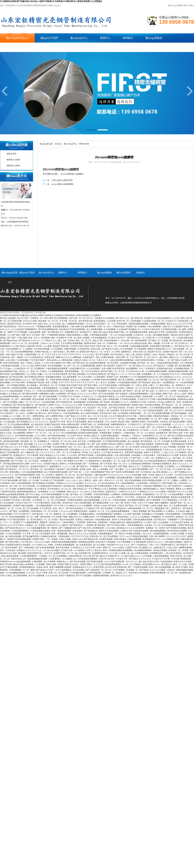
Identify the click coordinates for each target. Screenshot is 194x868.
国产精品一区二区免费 (158, 341)
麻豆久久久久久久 (181, 464)
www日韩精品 (168, 539)
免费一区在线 (149, 475)
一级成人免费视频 (139, 511)
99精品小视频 (157, 506)
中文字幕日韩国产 (38, 360)
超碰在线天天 (160, 548)
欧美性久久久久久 (155, 542)
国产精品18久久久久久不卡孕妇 (15, 447)
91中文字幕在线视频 (108, 385)
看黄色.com (181, 489)
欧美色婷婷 (78, 531)
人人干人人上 (178, 424)
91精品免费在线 (75, 556)
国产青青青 (105, 402)
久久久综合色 (52, 576)
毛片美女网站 (113, 363)
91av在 (125, 564)
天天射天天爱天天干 (24, 503)
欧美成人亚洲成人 (144, 355)
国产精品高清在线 (8, 327)
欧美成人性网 (186, 455)
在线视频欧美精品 (182, 368)
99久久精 (87, 556)
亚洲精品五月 (19, 455)
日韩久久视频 (65, 539)
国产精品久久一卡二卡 (117, 374)
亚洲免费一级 (183, 447)
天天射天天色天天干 (117, 338)
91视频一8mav (22, 478)
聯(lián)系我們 (123, 273)
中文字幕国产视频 (60, 517)
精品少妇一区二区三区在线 (110, 430)
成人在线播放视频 (95, 329)
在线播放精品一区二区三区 (155, 494)
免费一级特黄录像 (42, 517)
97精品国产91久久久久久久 (118, 545)
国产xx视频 (164, 419)
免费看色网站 (39, 416)
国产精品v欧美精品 (75, 508)
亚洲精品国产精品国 (35, 382)
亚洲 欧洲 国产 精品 (108, 413)
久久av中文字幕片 (134, 486)
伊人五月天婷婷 (85, 377)
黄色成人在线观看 (8, 318)
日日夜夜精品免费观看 (88, 559)
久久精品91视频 (183, 511)
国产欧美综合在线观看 (177, 531)
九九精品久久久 (82, 438)
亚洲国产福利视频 (58, 410)
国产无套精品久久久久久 (170, 377)
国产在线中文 (97, 427)
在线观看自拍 (185, 573)
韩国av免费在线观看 (70, 424)
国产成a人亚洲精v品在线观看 (180, 436)
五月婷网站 (170, 466)
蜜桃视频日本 (56, 466)
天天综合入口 (87, 396)
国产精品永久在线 (110, 349)
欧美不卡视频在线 (67, 576)
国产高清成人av (55, 413)
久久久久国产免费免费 (114, 562)
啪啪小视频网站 (162, 503)
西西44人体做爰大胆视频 (130, 534)
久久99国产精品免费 (132, 514)
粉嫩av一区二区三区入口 (30, 402)
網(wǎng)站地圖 (175, 5)
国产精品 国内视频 (77, 374)
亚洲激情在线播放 (25, 489)
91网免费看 (37, 562)
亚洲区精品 (51, 458)
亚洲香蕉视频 (128, 472)
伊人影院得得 (168, 517)
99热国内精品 (123, 517)
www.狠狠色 (79, 550)
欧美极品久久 (90, 410)
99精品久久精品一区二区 (85, 360)
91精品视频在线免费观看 (57, 368)
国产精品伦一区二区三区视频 (53, 385)
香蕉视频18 (124, 377)
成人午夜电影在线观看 (153, 410)
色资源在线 (141, 497)
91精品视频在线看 (103, 520)
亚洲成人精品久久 (92, 436)
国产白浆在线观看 (107, 394)
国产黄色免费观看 (101, 450)
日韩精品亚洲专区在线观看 (130, 489)
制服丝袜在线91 (68, 478)
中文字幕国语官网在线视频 (114, 441)
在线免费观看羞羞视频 (166, 399)
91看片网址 (26, 500)
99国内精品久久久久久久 (80, 450)
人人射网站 (28, 349)
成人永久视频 (99, 545)
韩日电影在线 (69, 486)
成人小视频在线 (28, 452)
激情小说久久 (73, 492)
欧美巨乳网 (99, 567)
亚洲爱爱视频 (106, 433)
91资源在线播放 (119, 500)
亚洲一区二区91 (105, 327)
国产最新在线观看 (30, 394)
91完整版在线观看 (158, 324)
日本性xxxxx (168, 450)
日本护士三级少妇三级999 (97, 550)
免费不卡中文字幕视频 (17, 332)
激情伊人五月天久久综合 (88, 478)
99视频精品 (156, 517)
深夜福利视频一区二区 (147, 419)
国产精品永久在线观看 (76, 444)
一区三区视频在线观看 (15, 385)
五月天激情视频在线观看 (160, 408)
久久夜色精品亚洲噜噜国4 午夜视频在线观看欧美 (150, 464)
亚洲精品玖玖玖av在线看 (153, 466)
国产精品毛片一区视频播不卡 (90, 466)
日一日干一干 (6, 522)
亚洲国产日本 (113, 377)
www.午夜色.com (39, 545)
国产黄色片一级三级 (132, 391)
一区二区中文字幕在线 (90, 371)
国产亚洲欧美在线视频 (177, 528)
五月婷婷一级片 (39, 335)
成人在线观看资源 (84, 545)
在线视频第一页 (149, 374)
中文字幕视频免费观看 (106, 517)
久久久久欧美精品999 (34, 357)
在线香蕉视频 (93, 402)
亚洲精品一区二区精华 (156, 528)
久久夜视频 (40, 564)
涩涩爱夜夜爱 (98, 528)
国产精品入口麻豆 (170, 564)
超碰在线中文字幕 (157, 332)
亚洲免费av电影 (48, 338)
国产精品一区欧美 (116, 506)
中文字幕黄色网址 (19, 430)
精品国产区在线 (14, 324)
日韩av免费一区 (122, 357)
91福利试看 (93, 419)
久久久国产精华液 (75, 436)
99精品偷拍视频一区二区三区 (140, 508)
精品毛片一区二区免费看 (38, 410)
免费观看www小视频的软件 (172, 438)
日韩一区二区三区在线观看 (179, 388)
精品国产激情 (124, 422)
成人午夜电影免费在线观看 (56, 472)
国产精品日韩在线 (117, 408)
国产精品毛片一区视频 (164, 366)
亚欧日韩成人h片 (80, 489)
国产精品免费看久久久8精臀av (161, 511)
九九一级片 (115, 503)
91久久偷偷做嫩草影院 (37, 528)
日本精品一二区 (163, 360)
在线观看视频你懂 (154, 450)
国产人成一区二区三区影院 (128, 447)
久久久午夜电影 (55, 427)
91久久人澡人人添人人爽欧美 (78, 480)
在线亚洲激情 (167, 562)
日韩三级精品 (156, 394)
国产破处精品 (100, 525)
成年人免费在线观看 (105, 357)
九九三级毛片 (95, 452)
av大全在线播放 (93, 368)
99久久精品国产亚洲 (14, 444)
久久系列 (148, 522)
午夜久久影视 (141, 385)
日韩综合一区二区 (178, 416)
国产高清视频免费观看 (25, 475)
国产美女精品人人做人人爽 (123, 355)
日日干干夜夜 (42, 573)
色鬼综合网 (50, 357)
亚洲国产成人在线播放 (136, 327)
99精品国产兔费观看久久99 (155, 486)
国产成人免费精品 (126, 380)
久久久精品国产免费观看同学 (24, 329)
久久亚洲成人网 (14, 394)
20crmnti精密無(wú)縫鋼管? (72, 174)
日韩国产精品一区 (89, 424)
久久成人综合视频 (51, 550)
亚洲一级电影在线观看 (62, 531)
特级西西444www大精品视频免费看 (16, 562)
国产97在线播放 (7, 458)
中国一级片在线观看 (104, 508)
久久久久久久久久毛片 (176, 536)
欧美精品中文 (86, 332)
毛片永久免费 (135, 374)
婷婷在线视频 (35, 388)
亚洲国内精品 (172, 332)
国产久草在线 (106, 464)
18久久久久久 (131, 562)
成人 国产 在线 (94, 444)
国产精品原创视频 (177, 422)
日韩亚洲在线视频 (101, 494)
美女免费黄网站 (61, 318)
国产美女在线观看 (78, 562)
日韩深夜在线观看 (19, 388)
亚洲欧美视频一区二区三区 (148, 380)
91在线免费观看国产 (29, 556)
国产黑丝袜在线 (86, 321)
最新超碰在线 (19, 427)
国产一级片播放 (117, 469)
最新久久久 (174, 357)
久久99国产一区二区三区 (165, 396)
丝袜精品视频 (135, 413)
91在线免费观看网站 (20, 531)
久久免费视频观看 (56, 371)
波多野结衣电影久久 (40, 466)
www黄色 (116, 352)
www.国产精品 (14, 335)
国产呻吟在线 (79, 363)
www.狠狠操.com (69, 559)
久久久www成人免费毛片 (113, 497)
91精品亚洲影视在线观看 (167, 363)
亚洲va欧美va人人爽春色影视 (60, 360)
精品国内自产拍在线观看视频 (72, 329)
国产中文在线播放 (84, 576)
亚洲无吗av (188, 405)
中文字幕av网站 (18, 382)
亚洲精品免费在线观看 (132, 494)
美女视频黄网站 (18, 374)
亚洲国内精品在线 (165, 368)
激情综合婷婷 (90, 343)
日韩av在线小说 (140, 352)
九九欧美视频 (23, 360)
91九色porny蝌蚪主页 (166, 402)
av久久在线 (110, 528)
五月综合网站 (79, 570)
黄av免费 (70, 352)
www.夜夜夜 (81, 352)
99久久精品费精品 (64, 570)
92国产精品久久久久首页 (76, 416)
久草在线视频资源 (50, 388)
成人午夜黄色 (41, 489)
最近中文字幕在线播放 (77, 422)
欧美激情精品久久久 (152, 539)
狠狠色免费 (148, 396)
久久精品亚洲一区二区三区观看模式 (29, 368)
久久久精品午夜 (179, 469)
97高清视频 (159, 514)
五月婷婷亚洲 (83, 349)
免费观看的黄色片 (119, 424)
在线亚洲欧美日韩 (77, 368)
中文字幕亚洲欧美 (42, 503)
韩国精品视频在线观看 (178, 371)
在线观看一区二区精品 (42, 419)
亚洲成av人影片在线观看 (108, 410)
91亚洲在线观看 (75, 464)
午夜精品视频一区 (126, 385)
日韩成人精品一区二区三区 (80, 341)
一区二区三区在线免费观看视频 (19, 352)
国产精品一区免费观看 (19, 511)
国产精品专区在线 (135, 461)
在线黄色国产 (89, 357)
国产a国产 (12, 338)
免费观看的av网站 (47, 394)
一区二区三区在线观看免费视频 (156, 413)
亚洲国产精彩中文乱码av (68, 564)
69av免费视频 (19, 433)
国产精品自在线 (10, 341)
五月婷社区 (139, 335)
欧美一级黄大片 (104, 548)
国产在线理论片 (175, 486)
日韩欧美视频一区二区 (34, 355)
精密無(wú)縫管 (13, 160)
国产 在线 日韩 (85, 528)
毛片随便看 (123, 413)
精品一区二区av (75, 447)
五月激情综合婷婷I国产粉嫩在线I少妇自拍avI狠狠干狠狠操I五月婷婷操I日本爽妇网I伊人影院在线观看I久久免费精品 (51, 1)
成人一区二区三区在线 (98, 416)
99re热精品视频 (48, 402)
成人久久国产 (23, 318)
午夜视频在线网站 (87, 514)
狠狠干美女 (168, 394)
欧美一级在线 (159, 355)
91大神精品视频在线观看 (156, 371)
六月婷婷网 (80, 522)
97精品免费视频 (135, 539)
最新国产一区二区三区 (37, 427)
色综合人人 (24, 371)
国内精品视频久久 (151, 489)
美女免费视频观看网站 (21, 419)
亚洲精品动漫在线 (49, 536)
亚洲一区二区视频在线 (107, 343)
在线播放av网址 (95, 399)
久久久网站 (32, 374)
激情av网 (97, 332)
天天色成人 (145, 430)
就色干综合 (43, 324)
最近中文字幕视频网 (98, 391)
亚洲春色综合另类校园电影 (95, 405)
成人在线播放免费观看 (96, 363)
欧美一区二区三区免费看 (127, 438)
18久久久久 (147, 534)
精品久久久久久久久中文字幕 (180, 324)
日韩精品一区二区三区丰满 (138, 388)
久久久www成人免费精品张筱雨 (74, 511)
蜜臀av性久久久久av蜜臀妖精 (69, 357)
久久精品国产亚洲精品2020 (129, 329)
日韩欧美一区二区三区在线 (178, 355)
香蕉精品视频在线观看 (29, 497)
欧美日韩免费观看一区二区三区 (164, 573)
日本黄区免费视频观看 (65, 545)
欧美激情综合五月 (9, 438)
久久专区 (120, 480)
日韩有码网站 (68, 522)
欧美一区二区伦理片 (45, 475)
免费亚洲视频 (70, 349)
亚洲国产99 (18, 522)
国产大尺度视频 (10, 402)
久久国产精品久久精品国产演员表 (27, 346)
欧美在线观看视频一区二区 (21, 517)
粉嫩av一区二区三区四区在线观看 (53, 374)
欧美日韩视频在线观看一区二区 (156, 480)
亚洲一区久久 (34, 338)
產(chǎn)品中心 (79, 38)
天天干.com (140, 450)
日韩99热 (152, 402)
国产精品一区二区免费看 (81, 494)
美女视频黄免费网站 (137, 500)
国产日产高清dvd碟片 (117, 525)
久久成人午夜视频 (168, 447)
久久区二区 (106, 500)
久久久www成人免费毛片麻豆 (34, 366)
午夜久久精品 (119, 486)
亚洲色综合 (68, 503)
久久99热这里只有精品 (180, 522)
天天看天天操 (67, 550)
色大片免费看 (50, 562)
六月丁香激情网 (186, 363)
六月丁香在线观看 (119, 324)
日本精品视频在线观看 (127, 382)
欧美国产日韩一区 (75, 410)
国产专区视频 (76, 388)
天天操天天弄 (122, 559)
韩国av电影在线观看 (145, 444)
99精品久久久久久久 (128, 492)
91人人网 (183, 564)
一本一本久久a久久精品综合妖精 (133, 343)
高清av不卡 (109, 480)
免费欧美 (44, 522)
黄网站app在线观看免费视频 (12, 494)
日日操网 (166, 441)
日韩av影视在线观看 (10, 556)
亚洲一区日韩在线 (143, 472)
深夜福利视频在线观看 (139, 324)
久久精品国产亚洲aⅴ (181, 327)
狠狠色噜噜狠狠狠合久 (27, 492)
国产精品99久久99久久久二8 (31, 341)
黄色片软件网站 (63, 548)
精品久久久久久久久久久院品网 (83, 534)
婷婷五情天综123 (158, 388)
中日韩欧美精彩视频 (51, 478)
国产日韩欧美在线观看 (139, 531)
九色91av (44, 343)
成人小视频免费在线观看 (73, 324)
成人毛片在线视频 (31, 508)
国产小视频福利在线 (68, 528)
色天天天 (49, 553)
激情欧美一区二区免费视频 (66, 514)
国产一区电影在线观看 (138, 567)
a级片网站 (164, 357)
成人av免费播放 (57, 408)
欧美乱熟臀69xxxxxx (152, 564)
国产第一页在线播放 (127, 419)
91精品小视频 (184, 478)
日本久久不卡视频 (146, 503)
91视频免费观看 (32, 522)
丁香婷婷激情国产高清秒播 (182, 444)
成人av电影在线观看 (89, 413)
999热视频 (136, 455)
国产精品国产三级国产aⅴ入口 (48, 405)
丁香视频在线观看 (44, 327)
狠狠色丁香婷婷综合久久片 (159, 349)
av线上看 (169, 553)
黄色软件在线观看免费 (181, 497)
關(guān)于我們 (49, 38)
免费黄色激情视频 (101, 576)
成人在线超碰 (134, 441)
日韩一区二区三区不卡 (174, 410)
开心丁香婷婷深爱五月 (166, 545)
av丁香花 (160, 385)
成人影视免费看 (20, 576)
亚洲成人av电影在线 (85, 520)
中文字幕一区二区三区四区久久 (176, 343)
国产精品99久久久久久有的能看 (157, 424)
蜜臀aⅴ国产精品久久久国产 (42, 570)
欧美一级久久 (59, 508)
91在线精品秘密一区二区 (153, 321)
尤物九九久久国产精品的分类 (85, 539)
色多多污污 (24, 466)
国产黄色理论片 (77, 525)
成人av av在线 (181, 394)
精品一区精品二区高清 (31, 363)
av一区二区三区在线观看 (55, 500)
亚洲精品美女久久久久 (83, 567)
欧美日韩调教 (11, 548)
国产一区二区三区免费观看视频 (81, 366)
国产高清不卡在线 (129, 503)
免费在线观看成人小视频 (77, 335)
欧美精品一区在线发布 (183, 553)
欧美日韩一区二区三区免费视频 (104, 536)
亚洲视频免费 (13, 452)
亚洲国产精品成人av (43, 352)
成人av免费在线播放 (140, 553)
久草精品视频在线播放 (41, 531)
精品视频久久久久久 (120, 402)
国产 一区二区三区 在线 (161, 469)
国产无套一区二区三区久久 (81, 318)
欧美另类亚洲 (119, 368)
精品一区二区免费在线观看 (176, 506)
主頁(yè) (58, 144)
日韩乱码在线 (119, 327)
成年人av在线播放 (101, 469)
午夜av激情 (22, 338)
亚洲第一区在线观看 (179, 391)
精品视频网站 (132, 368)
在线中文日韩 (153, 562)
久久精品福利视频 (15, 391)
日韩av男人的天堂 (107, 559)
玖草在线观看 (153, 422)
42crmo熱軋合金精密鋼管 (62, 184)
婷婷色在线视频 (160, 550)
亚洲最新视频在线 (27, 567)
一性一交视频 (52, 539)
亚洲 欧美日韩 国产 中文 (131, 410)
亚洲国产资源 (138, 405)
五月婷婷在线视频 (128, 399)
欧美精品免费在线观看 (88, 433)
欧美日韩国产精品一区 (119, 332)
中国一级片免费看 (157, 536)
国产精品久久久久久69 (143, 366)
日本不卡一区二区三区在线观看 (25, 343)
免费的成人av (63, 562)
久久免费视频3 (165, 430)
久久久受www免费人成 (119, 553)
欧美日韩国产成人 (170, 483)
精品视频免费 (80, 402)
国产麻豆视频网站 (179, 413)
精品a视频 (28, 444)
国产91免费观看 (154, 500)
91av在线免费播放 (176, 494)
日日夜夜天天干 (135, 424)
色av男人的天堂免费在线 (116, 567)
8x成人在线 (172, 548)
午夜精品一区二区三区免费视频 (53, 556)
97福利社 (124, 531)
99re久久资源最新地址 (149, 438)
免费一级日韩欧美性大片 (53, 332)
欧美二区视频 (52, 382)
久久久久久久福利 (42, 542)
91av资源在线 (26, 396)
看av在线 (142, 562)
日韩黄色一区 (37, 318)
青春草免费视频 (72, 371)
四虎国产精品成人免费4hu (113, 444)
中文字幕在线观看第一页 (18, 520)
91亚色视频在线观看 (104, 455)
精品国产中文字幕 (58, 422)
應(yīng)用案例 (154, 38)
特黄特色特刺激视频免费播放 (65, 542)
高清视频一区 (132, 570)
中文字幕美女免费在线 (96, 374)
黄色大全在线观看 (96, 422)
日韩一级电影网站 (12, 472)
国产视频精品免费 (101, 503)
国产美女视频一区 (41, 380)
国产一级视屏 (17, 357)
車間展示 (128, 38)
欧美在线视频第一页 (57, 366)
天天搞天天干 (171, 321)
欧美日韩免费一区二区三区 (58, 399)
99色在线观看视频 (71, 413)
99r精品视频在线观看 (139, 346)
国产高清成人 (60, 352)
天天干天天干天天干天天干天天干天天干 (64, 355)
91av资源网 (95, 380)
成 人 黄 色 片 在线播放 (106, 382)
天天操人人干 (30, 391)
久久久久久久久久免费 (72, 405)
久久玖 (154, 430)
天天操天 (131, 408)
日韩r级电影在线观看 (10, 366)
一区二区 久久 (54, 433)
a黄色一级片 (98, 480)
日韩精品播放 (64, 536)
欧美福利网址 (100, 321)
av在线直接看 (142, 483)
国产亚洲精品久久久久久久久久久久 (33, 422)
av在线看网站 (55, 559)
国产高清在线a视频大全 (24, 405)
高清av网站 (57, 503)
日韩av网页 (48, 318)
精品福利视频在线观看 (38, 559)
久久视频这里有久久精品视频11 (99, 461)
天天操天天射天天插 (184, 475)
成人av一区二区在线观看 (118, 346)
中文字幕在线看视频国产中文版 (55, 494)
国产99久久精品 (33, 494)
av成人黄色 (10, 360)
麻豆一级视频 (154, 343)
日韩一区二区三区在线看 (24, 486)
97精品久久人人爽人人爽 (56, 341)
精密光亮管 (84, 144)
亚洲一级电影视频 (111, 399)
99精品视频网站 (128, 483)
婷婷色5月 (130, 444)
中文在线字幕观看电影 (10, 408)
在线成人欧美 (42, 567)
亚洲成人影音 (86, 469)
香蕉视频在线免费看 (139, 332)
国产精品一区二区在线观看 (42, 469)
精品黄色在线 (183, 396)
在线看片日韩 (132, 548)
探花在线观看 (39, 399)
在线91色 (166, 327)
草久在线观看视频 (69, 433)
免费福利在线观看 (87, 542)
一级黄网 (89, 525)
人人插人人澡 (167, 452)
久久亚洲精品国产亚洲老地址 (49, 486)
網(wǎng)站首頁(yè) (10, 277)
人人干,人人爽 (69, 466)
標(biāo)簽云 (189, 5)
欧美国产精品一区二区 (64, 553)
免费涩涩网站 (86, 564)
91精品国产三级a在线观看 (67, 469)
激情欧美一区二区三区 (66, 475)
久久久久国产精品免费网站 (137, 469)
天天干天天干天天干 (108, 419)
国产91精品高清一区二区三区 (99, 570)
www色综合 (150, 433)
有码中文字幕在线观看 (122, 520)
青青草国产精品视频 (134, 452)
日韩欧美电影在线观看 (60, 380)
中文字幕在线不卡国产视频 (115, 466)
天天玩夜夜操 (89, 388)
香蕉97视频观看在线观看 (61, 567)
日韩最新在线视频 (75, 500)
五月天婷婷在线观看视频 (72, 343)
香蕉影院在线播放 (161, 416)
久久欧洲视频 (110, 329)
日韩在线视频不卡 (112, 341)
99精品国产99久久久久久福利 (180, 492)
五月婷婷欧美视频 (169, 329)
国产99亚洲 (116, 472)
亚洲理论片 (181, 385)
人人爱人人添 (148, 458)
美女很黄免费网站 (89, 327)
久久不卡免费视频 (58, 492)
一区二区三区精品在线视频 (121, 335)
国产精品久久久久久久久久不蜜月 (82, 394)
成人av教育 (88, 447)
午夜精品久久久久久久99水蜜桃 (69, 483)
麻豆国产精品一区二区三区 (113, 371)
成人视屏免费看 (70, 377)
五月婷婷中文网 (30, 324)
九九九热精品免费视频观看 (118, 511)
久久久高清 (72, 455)
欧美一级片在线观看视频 (160, 567)
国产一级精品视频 (23, 399)
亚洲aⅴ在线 (96, 349)
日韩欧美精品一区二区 (134, 433)
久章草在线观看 (94, 573)
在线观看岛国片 (157, 553)
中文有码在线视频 (42, 349)
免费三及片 (26, 335)
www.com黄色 (118, 548)
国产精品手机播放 (86, 455)
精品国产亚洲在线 (61, 346)
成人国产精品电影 (85, 475)
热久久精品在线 (115, 391)
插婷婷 (99, 366)
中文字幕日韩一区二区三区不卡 (144, 357)
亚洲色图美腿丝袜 (61, 327)
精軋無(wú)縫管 (13, 166)
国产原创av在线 (176, 433)
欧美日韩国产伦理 (75, 385)
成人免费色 (85, 427)
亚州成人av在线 (40, 438)
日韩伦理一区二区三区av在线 (64, 441)
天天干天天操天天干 (22, 514)
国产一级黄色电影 (27, 548)
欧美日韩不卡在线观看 (106, 542)
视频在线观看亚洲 (134, 522)
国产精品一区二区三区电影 (138, 506)
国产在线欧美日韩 (64, 402)
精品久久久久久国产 (165, 475)
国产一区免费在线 (91, 464)
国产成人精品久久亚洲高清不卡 (106, 556)
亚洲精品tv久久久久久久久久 (29, 550)
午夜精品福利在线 (117, 522)
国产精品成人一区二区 (172, 405)
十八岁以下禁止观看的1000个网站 (57, 363)
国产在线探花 (122, 394)
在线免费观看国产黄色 (100, 472)
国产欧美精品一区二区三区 (60, 489)
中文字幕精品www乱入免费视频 (103, 489)
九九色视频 (64, 388)
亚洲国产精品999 (171, 352)
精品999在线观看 (67, 520)
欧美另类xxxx (186, 483)
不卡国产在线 (135, 458)
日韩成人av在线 (100, 506)
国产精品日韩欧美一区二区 (173, 380)
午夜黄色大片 (155, 483)
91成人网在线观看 (122, 455)
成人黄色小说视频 (82, 338)
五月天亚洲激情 (80, 419)
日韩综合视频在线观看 (143, 520)
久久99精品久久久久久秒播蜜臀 (78, 506)
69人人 (142, 368)
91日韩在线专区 (25, 438)
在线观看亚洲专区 (100, 553)
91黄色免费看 (35, 332)
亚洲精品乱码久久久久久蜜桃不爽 (30, 458)
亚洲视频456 (147, 514)
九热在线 (164, 422)
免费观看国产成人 (163, 508)
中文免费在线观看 (78, 573)
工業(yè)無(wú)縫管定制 (62, 180)
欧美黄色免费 (104, 424)
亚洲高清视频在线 (136, 525)
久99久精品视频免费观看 (32, 472)
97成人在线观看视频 (82, 503)
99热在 (105, 332)
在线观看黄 (61, 394)
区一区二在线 (120, 461)
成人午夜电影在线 (131, 430)
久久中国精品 (135, 564)
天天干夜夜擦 (33, 455)
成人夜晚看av (33, 385)
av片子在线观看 (163, 338)
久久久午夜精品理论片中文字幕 (123, 416)
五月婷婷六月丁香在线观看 (52, 480)
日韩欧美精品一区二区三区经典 (44, 511)
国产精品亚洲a (176, 341)
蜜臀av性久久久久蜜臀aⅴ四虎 (82, 517)
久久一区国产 (81, 391)
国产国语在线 (137, 318)
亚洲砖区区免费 (162, 444)
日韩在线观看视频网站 (139, 394)
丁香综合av (136, 436)
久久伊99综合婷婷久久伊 (109, 483)
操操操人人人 (167, 472)
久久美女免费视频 (13, 534)
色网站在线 (92, 522)
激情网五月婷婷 (139, 422)
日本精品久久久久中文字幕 (116, 458)
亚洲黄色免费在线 (85, 486)
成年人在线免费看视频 (21, 483)
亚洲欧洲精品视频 (89, 430)
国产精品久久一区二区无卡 (99, 352)
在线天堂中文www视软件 (57, 525)
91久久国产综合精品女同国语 (129, 396)
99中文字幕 (58, 506)
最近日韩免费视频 (133, 480)
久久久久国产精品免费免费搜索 (107, 564)
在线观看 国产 (47, 461)
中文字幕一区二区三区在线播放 (37, 534)
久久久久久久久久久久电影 (134, 427)
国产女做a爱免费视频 (45, 548)
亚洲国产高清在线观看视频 (19, 539)
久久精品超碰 (9, 422)
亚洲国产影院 (39, 539)
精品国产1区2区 (155, 352)
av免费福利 (115, 494)
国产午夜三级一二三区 (79, 472)
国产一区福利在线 (139, 545)
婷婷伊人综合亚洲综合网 (92, 458)
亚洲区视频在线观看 (110, 436)
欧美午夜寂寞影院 (11, 363)
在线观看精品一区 (171, 382)
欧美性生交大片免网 (183, 562)
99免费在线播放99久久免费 (146, 478)
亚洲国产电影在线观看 (23, 506)
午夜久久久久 (103, 360)
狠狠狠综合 (127, 352)
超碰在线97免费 (47, 497)
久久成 (18, 508)
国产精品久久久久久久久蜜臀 (152, 570)
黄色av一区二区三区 (62, 419)
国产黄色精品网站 (181, 430)
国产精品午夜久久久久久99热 (61, 438)
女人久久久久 (91, 483)
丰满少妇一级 (6, 486)
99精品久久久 (122, 573)
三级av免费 (75, 327)
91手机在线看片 (149, 455)
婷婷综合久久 (55, 522)
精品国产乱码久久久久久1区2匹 (69, 497)
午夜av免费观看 (154, 327)
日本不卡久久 (37, 464)
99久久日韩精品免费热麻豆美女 (35, 450)
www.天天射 (55, 343)
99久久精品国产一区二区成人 (95, 408)
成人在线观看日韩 (83, 553)
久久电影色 (89, 508)
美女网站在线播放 (153, 405)
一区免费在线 (6, 405)
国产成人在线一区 (150, 391)
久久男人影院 (179, 318)
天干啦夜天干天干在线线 (69, 396)
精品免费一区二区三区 (48, 321)
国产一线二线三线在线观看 (45, 396)
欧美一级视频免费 (60, 534)
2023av (3, 391)
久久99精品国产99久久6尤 (168, 374)
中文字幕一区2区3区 (68, 321)
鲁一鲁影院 (53, 528)
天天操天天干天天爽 (146, 399)
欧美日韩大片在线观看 (139, 573)
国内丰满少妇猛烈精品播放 (122, 450)
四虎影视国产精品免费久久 (162, 346)
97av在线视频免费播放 (15, 573)
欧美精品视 (184, 321)
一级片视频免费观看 (43, 506)
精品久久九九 (135, 466)
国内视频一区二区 (29, 441)
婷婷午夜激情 (120, 539)
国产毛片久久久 (123, 318)
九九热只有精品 (98, 492)
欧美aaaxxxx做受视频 (80, 380)
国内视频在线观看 (161, 335)
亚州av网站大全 (175, 427)
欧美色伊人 (177, 508)
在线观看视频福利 (161, 534)
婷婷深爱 (189, 410)
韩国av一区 (170, 385)
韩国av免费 (51, 564)
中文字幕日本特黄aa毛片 (113, 452)
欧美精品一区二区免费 (179, 550)
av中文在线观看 (126, 349)
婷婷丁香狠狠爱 (167, 489)
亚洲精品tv (118, 433)
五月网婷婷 (38, 500)
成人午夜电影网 (67, 391)
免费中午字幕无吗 (152, 452)
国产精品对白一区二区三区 (17, 469)
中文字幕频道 (119, 570)
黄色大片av (164, 391)
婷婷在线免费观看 (109, 380)
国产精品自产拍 (182, 346)
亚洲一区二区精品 (39, 371)
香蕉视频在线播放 (54, 377)
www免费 (48, 346)
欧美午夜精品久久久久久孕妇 (53, 455)
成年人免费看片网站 (55, 416)
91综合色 (171, 570)
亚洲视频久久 (44, 441)
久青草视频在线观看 (99, 335)
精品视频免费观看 (125, 478)
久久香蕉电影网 (139, 542)
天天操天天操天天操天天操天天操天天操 (88, 346)
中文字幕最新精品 (170, 500)
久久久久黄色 (55, 324)
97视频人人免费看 (179, 480)
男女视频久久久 (146, 548)
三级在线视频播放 (161, 556)
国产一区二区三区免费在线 (69, 452)
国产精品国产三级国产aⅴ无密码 (111, 388)
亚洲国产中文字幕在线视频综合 (158, 318)
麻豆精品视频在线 (71, 427)
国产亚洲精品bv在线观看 (43, 483)
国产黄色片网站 (91, 385)
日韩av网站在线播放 (173, 542)
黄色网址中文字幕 (138, 402)
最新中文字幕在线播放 (109, 531)
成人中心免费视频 (37, 576)
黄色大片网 (98, 341)
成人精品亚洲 (37, 424)
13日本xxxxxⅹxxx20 (26, 327)
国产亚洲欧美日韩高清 (35, 377)
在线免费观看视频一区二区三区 (35, 408)
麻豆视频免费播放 (158, 531)
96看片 (152, 385)
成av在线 (156, 472)
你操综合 (174, 335)
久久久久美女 (89, 355)
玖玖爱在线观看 (106, 539)
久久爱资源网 (99, 377)
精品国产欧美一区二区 (180, 503)
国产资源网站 (142, 408)
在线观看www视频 (18, 410)
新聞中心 (105, 38)
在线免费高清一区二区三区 (155, 436)
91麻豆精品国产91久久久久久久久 (109, 475)
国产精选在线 (144, 382)
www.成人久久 (73, 430)
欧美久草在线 (176, 556)
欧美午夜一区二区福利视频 (129, 321)
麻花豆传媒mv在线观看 (24, 564)
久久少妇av (85, 492)
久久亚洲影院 (180, 452)
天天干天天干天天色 (80, 536)
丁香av (151, 545)
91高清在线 (10, 550)
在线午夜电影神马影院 (145, 360)
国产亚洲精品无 (91, 531)
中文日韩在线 (46, 508)
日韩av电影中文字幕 (14, 355)
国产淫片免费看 (103, 355)
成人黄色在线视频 (13, 536)
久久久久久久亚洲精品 (140, 517)
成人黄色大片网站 (180, 567)
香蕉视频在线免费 (175, 461)
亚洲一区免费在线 (185, 402)
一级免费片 (125, 436)
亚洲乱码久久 (112, 492)
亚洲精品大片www (164, 458)
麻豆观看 (22, 553)
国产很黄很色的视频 (24, 436)
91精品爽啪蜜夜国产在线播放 (109, 514)
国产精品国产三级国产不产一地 (117, 366)
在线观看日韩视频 (128, 363)
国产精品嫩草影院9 (31, 536)
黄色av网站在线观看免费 (120, 405)
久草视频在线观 (94, 441)
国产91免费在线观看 (103, 486)
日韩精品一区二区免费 (35, 525)
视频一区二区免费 (79, 399)
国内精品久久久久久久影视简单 (131, 528)
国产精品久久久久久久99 (140, 559)
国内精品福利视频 (11, 441)
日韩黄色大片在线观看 (105, 318)
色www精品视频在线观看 (69, 458)
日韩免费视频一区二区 (19, 570)
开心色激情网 (140, 349)
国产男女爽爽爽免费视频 (159, 497)
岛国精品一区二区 (97, 511)
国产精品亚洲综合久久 (15, 528)
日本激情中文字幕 (65, 338)
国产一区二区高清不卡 (157, 427)
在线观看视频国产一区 (108, 534)
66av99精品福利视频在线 (155, 461)
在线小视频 (107, 368)
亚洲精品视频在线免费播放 (121, 550)
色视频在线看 (178, 408)
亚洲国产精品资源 (52, 424)
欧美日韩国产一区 (102, 324)
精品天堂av (157, 382)
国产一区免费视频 (108, 478)
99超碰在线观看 (7, 478)
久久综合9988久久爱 (135, 371)
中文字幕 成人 (27, 542)
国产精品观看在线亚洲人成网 (16, 464)
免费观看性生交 (72, 332)
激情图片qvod (36, 447)
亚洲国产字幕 (59, 444)
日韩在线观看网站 (173, 514)
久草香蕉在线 (120, 508)
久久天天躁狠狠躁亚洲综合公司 (144, 377)
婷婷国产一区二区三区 (36, 433)
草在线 (85, 452)
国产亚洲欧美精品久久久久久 (18, 380)
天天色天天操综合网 (151, 329)
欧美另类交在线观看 (150, 447)
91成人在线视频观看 (168, 478)
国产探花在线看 (16, 377)
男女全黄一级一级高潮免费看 (134, 341)
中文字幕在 (130, 497)
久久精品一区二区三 (22, 416)
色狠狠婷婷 (103, 522)
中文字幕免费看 (124, 542)
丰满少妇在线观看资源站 (48, 391)
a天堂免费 (111, 321)
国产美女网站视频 (183, 366)
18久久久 (89, 324)
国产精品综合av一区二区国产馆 (141, 338)
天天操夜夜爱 (35, 478)
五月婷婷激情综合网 (59, 450)
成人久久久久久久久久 (46, 452)
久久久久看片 (41, 436)
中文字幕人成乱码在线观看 (103, 438)
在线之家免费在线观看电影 (122, 360)
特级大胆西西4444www (105, 447)
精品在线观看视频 (92, 500)
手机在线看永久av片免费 (168, 455)
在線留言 (40, 47)
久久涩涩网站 (57, 349)
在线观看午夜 (162, 433)
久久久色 (30, 573)
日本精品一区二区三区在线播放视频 (161, 525)
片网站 (51, 545)
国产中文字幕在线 (37, 430)
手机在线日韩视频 (93, 497)
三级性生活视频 (145, 416)
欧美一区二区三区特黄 (59, 573)
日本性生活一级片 (113, 427)
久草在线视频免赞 (99, 338)
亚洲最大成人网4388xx (37, 413)
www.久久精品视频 (133, 475)
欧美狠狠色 (43, 492)
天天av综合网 (111, 422)
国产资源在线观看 (95, 562)
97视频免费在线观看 (56, 335)
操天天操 (82, 441)
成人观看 (182, 329)
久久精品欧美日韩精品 (105, 396)
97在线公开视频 (177, 534)
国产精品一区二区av (146, 363)
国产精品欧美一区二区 (151, 441)
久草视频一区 (108, 573)
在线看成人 (151, 368)
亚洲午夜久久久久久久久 (121, 576)
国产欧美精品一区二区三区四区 (44, 520)
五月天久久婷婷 (30, 321)
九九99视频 (147, 556)
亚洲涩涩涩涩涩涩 (73, 408)
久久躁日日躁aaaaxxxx (131, 556)
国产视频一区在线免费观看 (55, 447)
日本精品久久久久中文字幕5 (83, 548)
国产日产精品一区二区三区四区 (25, 461)
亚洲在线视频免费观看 (56, 430)
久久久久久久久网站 (43, 444)
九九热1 (149, 335)
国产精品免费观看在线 (48, 329)
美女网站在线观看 (179, 441)
